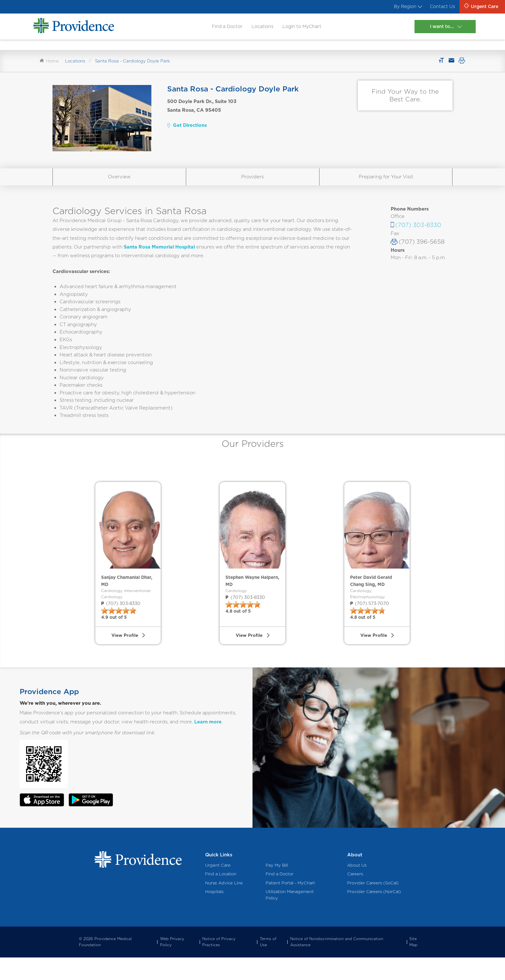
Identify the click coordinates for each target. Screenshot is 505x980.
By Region (403, 7)
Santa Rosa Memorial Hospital (159, 253)
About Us (357, 888)
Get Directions (187, 132)
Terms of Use (268, 964)
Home (49, 67)
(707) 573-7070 (369, 622)
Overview (119, 183)
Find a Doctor (224, 27)
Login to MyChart (302, 27)
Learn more (208, 744)
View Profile (124, 657)
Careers (355, 896)
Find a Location (221, 896)
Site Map (413, 964)
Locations (261, 27)
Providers (252, 183)
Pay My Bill (277, 888)
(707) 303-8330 (418, 231)
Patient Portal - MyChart (290, 905)
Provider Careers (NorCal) (374, 914)
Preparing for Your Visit (386, 183)
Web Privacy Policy (172, 964)
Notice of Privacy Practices (219, 964)
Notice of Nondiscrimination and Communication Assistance (337, 964)
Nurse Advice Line (224, 905)
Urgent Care (218, 888)
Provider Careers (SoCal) (373, 905)
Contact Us (439, 7)
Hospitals (214, 914)
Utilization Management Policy (290, 917)
